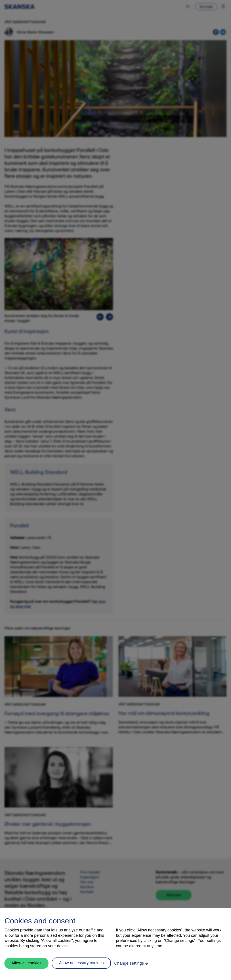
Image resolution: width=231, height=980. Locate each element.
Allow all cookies (26, 963)
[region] (115, 944)
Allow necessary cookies (81, 963)
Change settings (129, 963)
